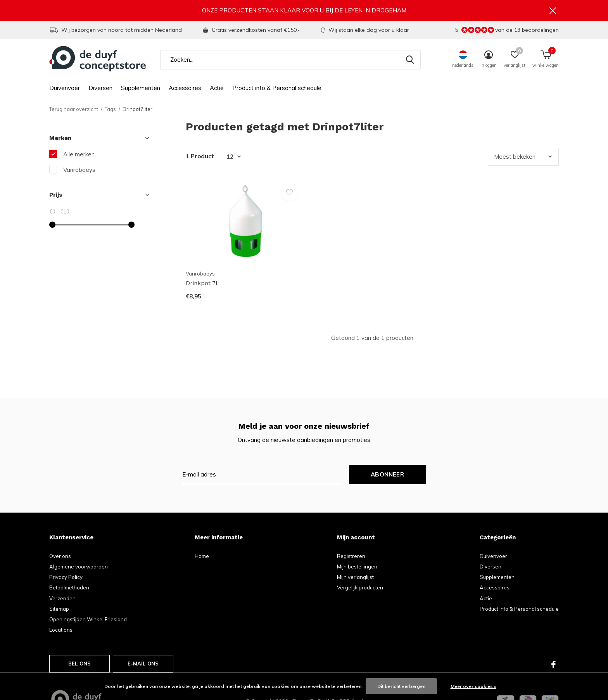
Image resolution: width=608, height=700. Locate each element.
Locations (61, 631)
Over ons (60, 557)
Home (202, 557)
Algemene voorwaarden (79, 568)
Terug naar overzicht (74, 110)
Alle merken (79, 155)
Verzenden (62, 600)
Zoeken (410, 61)
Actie (217, 89)
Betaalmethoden (69, 589)
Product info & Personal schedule (277, 89)
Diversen (100, 89)
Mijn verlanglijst (355, 578)
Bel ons (79, 665)
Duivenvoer (65, 89)
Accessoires (185, 89)
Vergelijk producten (360, 589)
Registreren (351, 557)
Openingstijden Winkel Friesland (88, 620)
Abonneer (387, 476)
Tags (110, 110)
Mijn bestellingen (357, 568)
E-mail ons (143, 665)
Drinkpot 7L (202, 285)
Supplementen (141, 89)
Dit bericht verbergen (401, 686)
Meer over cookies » (473, 686)
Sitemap (59, 610)
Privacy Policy (66, 578)
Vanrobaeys (79, 171)
